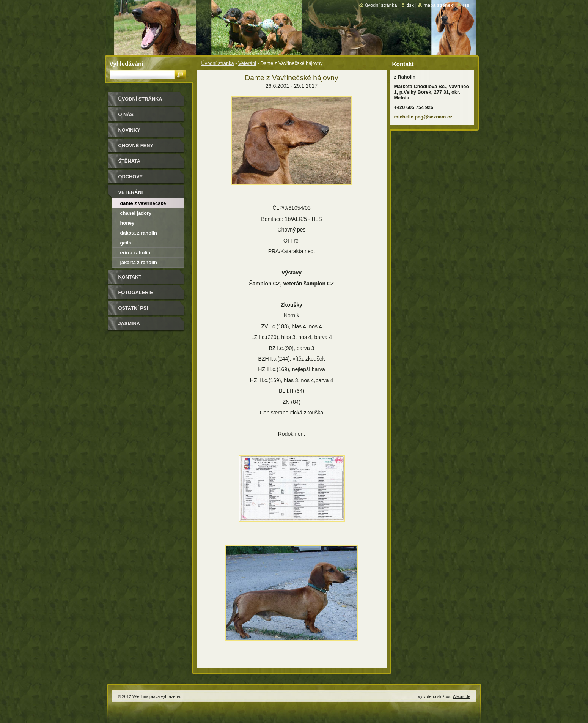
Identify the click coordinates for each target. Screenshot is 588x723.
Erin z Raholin (135, 253)
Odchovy (131, 177)
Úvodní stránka (218, 63)
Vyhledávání (127, 64)
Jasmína (129, 324)
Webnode (461, 696)
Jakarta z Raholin (139, 262)
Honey (127, 223)
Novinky (129, 130)
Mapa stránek (438, 5)
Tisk (410, 5)
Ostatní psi (133, 308)
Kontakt (130, 277)
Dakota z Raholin (139, 233)
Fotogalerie (136, 292)
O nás (126, 114)
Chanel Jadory (136, 213)
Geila (126, 243)
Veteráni (247, 63)
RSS (466, 5)
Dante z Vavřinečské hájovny (143, 204)
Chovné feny (136, 146)
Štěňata (130, 161)
